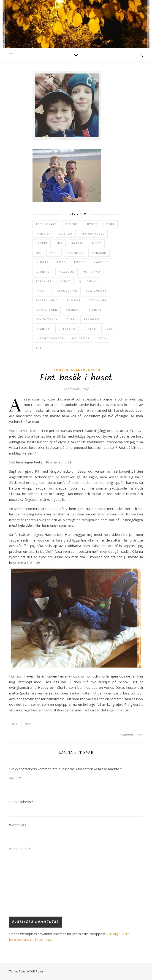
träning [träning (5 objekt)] (43, 329)
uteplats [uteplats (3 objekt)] (67, 329)
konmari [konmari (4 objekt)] (99, 253)
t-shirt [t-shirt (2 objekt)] (95, 310)
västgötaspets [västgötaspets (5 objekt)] (50, 338)
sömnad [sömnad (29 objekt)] (73, 310)
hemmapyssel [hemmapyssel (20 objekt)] (93, 234)
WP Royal (37, 971)
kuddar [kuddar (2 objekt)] (42, 262)
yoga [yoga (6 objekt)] (103, 338)
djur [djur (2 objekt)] (110, 224)
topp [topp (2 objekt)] (71, 319)
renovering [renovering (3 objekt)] (67, 291)
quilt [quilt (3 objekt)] (65, 281)
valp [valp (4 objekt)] (111, 329)
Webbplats (18, 825)
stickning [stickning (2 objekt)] (98, 300)
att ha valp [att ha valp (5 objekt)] (46, 224)
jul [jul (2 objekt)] (38, 253)
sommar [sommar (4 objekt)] (73, 300)
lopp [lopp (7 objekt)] (61, 262)
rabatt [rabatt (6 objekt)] (42, 291)
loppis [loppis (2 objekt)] (80, 262)
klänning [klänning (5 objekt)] (75, 253)
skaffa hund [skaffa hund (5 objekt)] (47, 300)
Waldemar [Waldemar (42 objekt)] (81, 338)
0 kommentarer (131, 735)
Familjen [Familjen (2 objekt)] (43, 234)
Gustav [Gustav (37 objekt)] (66, 234)
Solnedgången (86, 370)
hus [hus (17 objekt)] (59, 243)
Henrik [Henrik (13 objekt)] (42, 243)
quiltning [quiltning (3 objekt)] (88, 281)
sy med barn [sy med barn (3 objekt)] (47, 310)
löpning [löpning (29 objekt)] (43, 272)
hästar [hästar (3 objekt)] (77, 243)
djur (15, 724)
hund (28, 724)
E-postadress (21, 802)
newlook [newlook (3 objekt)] (66, 272)
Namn (15, 778)
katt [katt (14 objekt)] (54, 253)
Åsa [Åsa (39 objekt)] (39, 348)
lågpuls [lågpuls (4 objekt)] (102, 262)
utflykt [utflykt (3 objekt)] (91, 329)
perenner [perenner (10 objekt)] (44, 281)
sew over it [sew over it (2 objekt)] (96, 291)
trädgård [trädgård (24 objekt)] (92, 319)
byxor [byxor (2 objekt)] (93, 224)
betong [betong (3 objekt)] (72, 224)
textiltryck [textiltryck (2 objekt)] (47, 319)
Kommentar (20, 849)
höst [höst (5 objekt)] (97, 243)
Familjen (60, 370)
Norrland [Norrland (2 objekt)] (92, 272)
